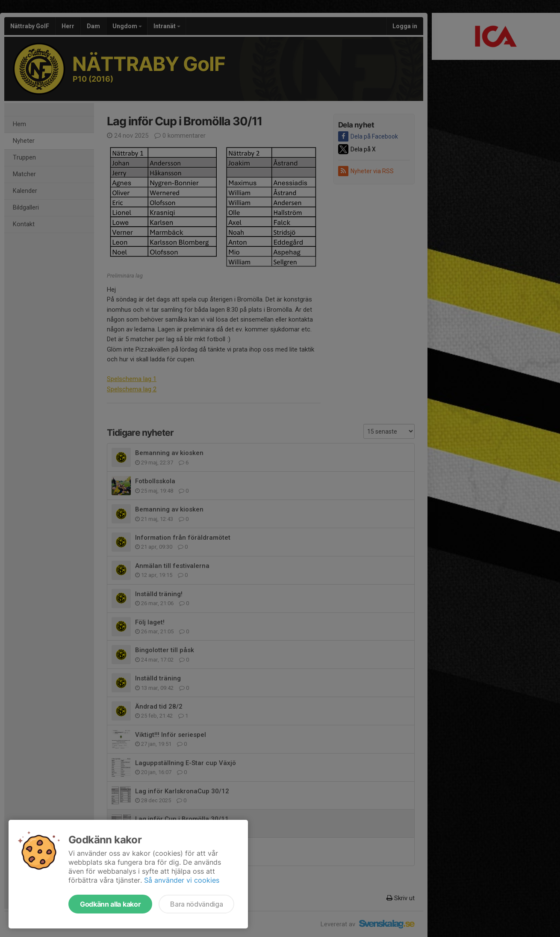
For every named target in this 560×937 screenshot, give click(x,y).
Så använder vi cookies (182, 880)
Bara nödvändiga (196, 904)
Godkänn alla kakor (110, 904)
